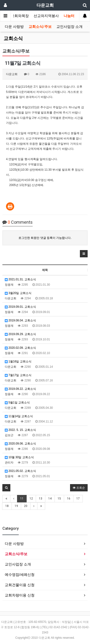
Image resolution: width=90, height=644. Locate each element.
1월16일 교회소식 (18, 361)
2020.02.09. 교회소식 (20, 348)
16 (69, 499)
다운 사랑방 (14, 27)
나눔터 (69, 16)
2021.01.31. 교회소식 (20, 279)
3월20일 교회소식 (18, 293)
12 (31, 499)
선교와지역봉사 (46, 16)
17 (78, 499)
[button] (84, 254)
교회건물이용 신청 (20, 585)
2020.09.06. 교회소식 (20, 444)
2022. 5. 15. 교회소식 (20, 430)
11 (22, 499)
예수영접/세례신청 (20, 575)
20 (26, 506)
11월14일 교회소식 (19, 416)
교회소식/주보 (40, 27)
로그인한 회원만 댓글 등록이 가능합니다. (45, 238)
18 (7, 506)
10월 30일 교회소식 (19, 457)
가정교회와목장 (16, 16)
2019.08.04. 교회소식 (20, 320)
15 (59, 499)
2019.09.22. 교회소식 (20, 389)
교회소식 (13, 38)
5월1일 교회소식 (17, 403)
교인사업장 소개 (69, 27)
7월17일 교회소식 (18, 375)
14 (50, 499)
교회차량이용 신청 (20, 595)
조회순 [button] (79, 488)
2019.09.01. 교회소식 (20, 307)
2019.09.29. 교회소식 (20, 334)
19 (16, 506)
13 (41, 499)
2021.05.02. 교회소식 (20, 471)
